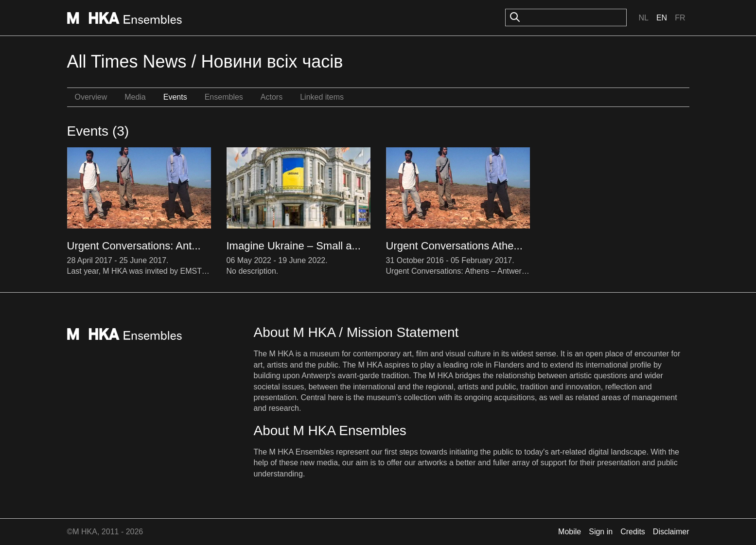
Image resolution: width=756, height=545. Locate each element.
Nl (643, 18)
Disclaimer (671, 532)
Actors (272, 97)
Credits (633, 532)
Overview (91, 97)
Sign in (601, 532)
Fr (680, 18)
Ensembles (224, 97)
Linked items (322, 97)
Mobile (570, 532)
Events (175, 97)
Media (135, 97)
